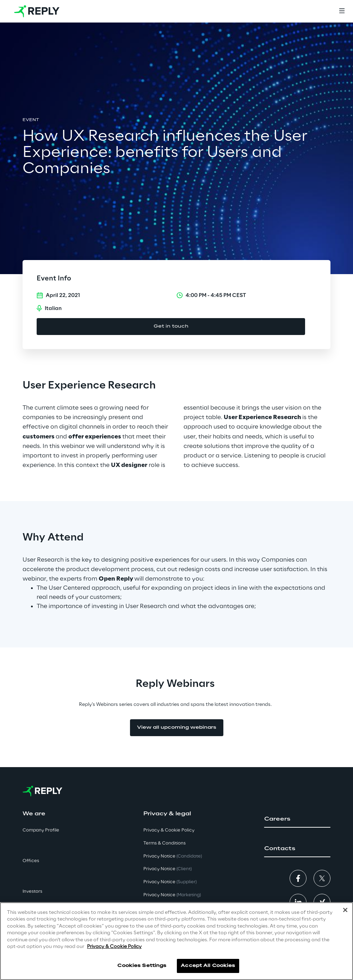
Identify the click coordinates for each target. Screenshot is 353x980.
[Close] (345, 910)
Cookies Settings (142, 966)
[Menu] (342, 11)
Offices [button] (31, 861)
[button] (298, 819)
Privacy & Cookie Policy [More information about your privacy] (114, 947)
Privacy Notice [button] (173, 856)
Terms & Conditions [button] (165, 843)
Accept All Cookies (208, 966)
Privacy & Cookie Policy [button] (169, 830)
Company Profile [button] (41, 830)
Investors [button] (32, 892)
